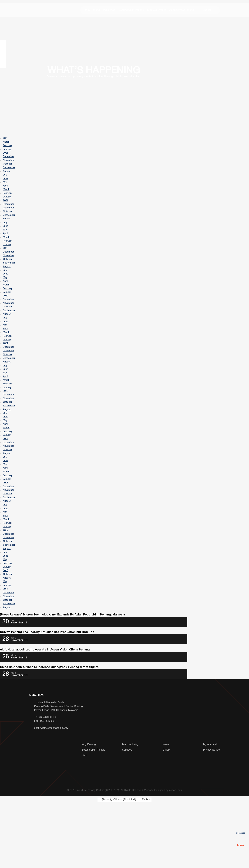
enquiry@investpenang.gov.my (51, 793)
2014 (6, 649)
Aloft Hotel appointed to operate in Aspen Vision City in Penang (45, 714)
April (6, 194)
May (6, 190)
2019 (6, 480)
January (8, 153)
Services (127, 815)
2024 (6, 211)
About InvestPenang (182, 11)
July (5, 182)
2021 (6, 372)
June (6, 186)
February (8, 149)
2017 (6, 583)
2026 (6, 140)
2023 (6, 264)
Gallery (167, 815)
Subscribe (241, 829)
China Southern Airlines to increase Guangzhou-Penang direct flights (49, 732)
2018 (6, 529)
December (9, 161)
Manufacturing (130, 809)
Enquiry (241, 841)
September (10, 173)
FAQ (84, 820)
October (8, 169)
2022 (6, 318)
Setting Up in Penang (131, 11)
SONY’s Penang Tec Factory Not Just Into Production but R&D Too (47, 696)
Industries (109, 11)
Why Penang (93, 11)
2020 (6, 426)
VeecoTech (175, 855)
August (7, 178)
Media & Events (157, 11)
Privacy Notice (211, 815)
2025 (6, 157)
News (166, 809)
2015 (6, 629)
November (9, 165)
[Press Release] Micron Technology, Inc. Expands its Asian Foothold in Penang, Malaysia (62, 678)
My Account (210, 809)
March (7, 144)
